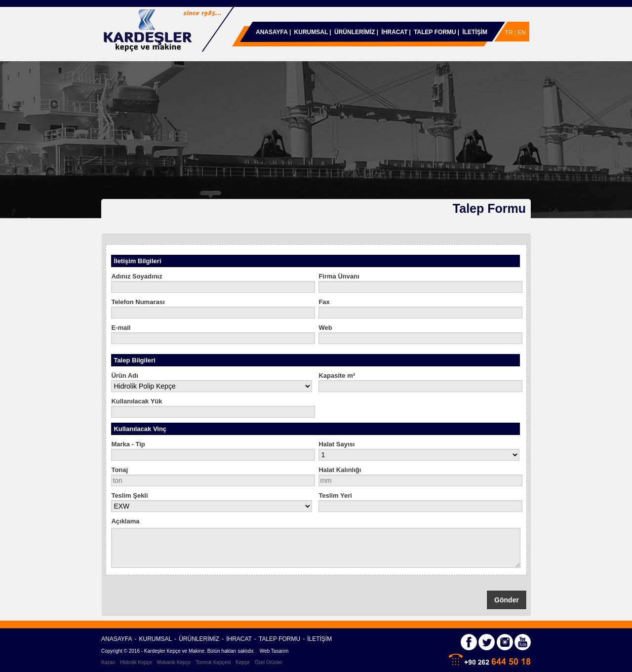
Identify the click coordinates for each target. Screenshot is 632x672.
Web (325, 328)
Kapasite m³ (337, 376)
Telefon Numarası (138, 302)
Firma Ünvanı (339, 276)
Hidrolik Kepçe (136, 662)
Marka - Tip (128, 444)
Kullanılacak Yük (137, 401)
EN (522, 33)
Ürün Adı (124, 376)
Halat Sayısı (336, 444)
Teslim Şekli (129, 495)
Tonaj (119, 470)
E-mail (121, 328)
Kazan (108, 662)
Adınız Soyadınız (137, 276)
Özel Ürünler (269, 662)
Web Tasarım (274, 651)
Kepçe (242, 662)
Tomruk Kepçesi (213, 662)
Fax (324, 302)
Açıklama (125, 521)
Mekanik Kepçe (174, 662)
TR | (512, 33)
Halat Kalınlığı (340, 470)
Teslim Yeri (335, 495)
